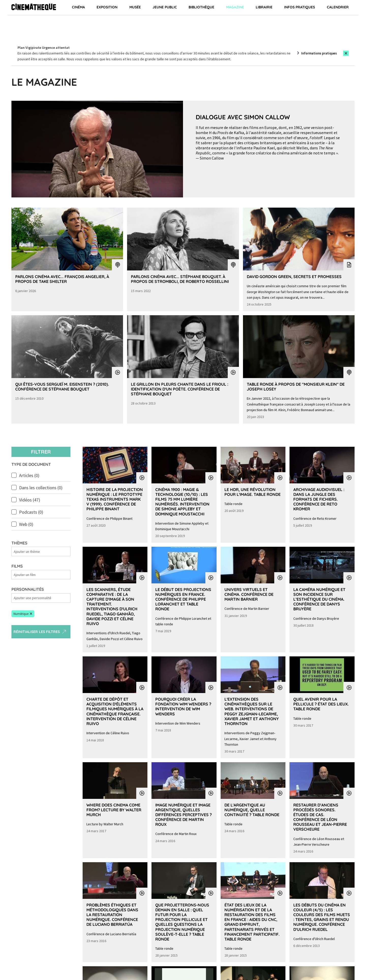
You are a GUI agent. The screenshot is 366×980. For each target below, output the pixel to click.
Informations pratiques (319, 53)
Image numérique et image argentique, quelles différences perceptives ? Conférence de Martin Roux (184, 815)
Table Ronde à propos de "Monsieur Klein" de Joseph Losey (296, 387)
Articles (29, 475)
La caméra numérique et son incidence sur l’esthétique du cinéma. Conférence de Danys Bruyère (319, 599)
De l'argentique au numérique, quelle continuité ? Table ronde (252, 810)
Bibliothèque (201, 7)
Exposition (107, 7)
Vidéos (30, 500)
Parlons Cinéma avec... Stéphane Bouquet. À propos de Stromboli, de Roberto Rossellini (180, 279)
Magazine (235, 7)
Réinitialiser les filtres (40, 632)
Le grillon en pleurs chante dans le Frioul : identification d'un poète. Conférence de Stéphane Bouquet (180, 389)
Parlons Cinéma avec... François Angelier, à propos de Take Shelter (62, 279)
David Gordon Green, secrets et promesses (294, 277)
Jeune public (165, 7)
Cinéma (78, 7)
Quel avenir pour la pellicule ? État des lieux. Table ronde (321, 704)
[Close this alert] (346, 53)
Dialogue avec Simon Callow (243, 117)
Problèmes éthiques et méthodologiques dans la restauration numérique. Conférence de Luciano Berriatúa (112, 915)
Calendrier (338, 7)
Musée (135, 7)
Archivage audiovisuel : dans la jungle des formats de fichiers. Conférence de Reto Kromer (319, 499)
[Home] (34, 8)
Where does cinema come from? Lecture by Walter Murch (114, 810)
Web (26, 524)
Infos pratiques (300, 7)
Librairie (264, 7)
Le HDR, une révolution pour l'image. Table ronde (253, 492)
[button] (23, 614)
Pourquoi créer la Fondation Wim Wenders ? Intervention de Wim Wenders (183, 707)
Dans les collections (41, 488)
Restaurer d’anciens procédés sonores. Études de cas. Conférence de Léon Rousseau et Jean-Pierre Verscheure (320, 817)
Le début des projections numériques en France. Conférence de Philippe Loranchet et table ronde (183, 599)
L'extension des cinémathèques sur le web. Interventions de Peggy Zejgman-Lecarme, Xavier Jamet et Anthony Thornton (252, 711)
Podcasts (31, 512)
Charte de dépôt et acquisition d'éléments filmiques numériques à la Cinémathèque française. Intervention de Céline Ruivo (115, 711)
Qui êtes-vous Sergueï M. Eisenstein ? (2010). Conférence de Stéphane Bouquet (62, 387)
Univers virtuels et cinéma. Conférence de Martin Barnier (249, 594)
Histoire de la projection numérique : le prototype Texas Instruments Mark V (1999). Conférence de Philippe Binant (115, 499)
